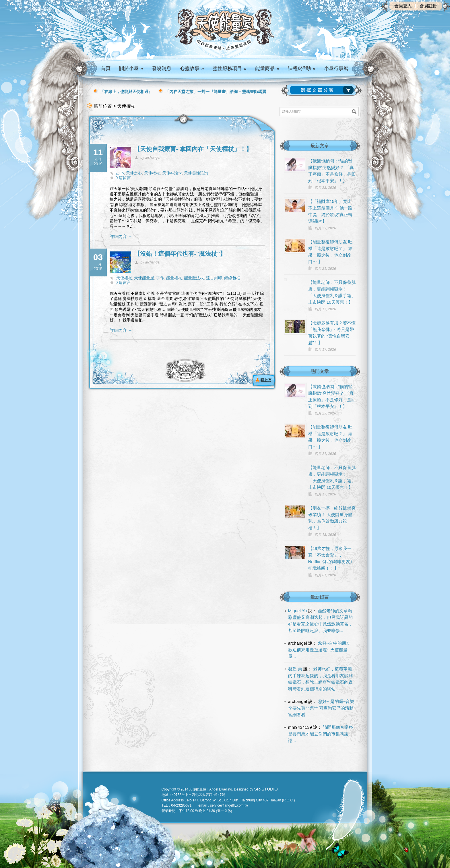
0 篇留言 (123, 178)
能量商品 (267, 68)
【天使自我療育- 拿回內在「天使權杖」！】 (193, 149)
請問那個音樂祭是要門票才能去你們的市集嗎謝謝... (321, 734)
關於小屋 (131, 68)
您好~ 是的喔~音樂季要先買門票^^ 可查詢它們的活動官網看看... (321, 708)
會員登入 (403, 6)
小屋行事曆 (336, 68)
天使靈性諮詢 (196, 173)
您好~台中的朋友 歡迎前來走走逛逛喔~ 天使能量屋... (319, 650)
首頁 (106, 68)
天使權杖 (152, 173)
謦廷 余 (295, 669)
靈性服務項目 (230, 68)
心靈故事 (192, 68)
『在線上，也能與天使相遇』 (126, 92)
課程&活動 (302, 68)
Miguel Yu (298, 611)
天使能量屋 (144, 278)
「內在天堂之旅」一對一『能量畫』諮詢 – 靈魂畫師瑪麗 (216, 92)
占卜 (120, 173)
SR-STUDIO (266, 789)
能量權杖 (174, 278)
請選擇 (323, 90)
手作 (160, 278)
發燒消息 (162, 68)
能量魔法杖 (194, 278)
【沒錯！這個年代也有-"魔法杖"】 (180, 254)
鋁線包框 (232, 278)
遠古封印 (214, 278)
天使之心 (134, 173)
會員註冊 (428, 6)
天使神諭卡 (172, 173)
